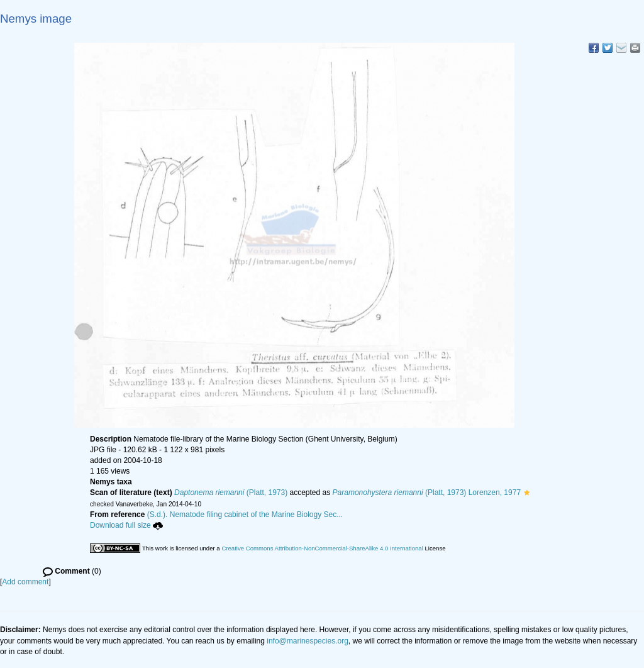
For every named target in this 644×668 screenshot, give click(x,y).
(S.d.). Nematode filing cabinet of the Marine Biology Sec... (245, 515)
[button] (527, 493)
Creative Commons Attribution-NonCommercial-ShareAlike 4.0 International (322, 548)
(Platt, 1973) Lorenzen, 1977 (427, 493)
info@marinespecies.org (308, 641)
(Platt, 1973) (231, 493)
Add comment (25, 582)
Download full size (126, 525)
